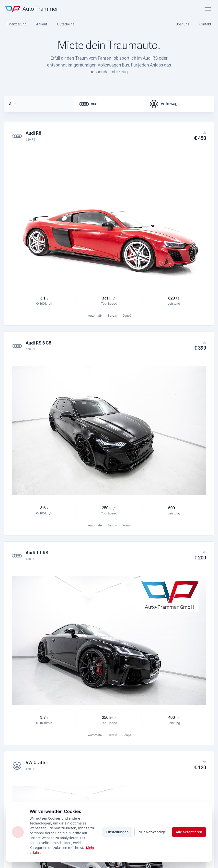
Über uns (182, 24)
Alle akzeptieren (189, 832)
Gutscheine (66, 24)
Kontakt (205, 24)
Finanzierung (17, 24)
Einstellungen (117, 832)
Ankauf (42, 24)
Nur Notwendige (152, 832)
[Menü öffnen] (208, 9)
